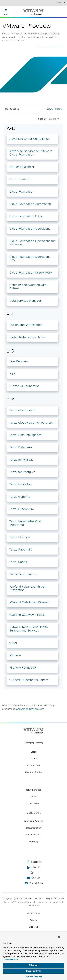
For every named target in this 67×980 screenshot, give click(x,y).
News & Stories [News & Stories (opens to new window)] (33, 790)
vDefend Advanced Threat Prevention (27, 588)
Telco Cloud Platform (24, 574)
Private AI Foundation (24, 386)
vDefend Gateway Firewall (27, 615)
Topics (33, 797)
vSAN (13, 643)
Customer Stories (33, 772)
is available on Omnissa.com (29, 709)
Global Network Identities (27, 337)
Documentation (34, 828)
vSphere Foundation (23, 668)
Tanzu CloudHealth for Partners (31, 423)
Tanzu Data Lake (21, 447)
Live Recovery (19, 361)
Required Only (34, 971)
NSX (12, 374)
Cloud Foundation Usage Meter (31, 273)
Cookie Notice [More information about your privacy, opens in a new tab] (11, 960)
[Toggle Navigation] (6, 10)
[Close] (59, 937)
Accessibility (34, 913)
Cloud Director (19, 179)
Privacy (34, 920)
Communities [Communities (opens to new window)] (33, 765)
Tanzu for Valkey (21, 484)
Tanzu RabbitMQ (21, 550)
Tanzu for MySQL (21, 460)
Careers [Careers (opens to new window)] (33, 759)
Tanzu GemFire (20, 497)
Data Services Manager (25, 301)
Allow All (33, 965)
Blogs (34, 752)
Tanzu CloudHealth (22, 410)
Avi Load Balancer (22, 167)
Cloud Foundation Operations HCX (30, 259)
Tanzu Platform (20, 537)
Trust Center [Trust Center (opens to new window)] (33, 804)
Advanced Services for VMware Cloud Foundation (31, 153)
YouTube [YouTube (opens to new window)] (34, 878)
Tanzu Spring (18, 562)
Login (60, 3)
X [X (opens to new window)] (34, 873)
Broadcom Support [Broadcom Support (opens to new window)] (34, 821)
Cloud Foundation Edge (26, 216)
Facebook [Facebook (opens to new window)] (34, 862)
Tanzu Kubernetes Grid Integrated (25, 523)
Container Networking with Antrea (28, 287)
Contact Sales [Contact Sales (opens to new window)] (34, 883)
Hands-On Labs (34, 835)
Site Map (33, 927)
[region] (33, 956)
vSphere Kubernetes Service (29, 680)
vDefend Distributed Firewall (29, 603)
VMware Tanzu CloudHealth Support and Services (29, 629)
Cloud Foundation (22, 192)
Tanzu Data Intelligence (25, 435)
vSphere (15, 655)
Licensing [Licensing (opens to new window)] (33, 842)
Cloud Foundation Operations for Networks (32, 243)
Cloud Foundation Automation (30, 204)
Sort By (50, 119)
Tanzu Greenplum (22, 509)
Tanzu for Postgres (22, 472)
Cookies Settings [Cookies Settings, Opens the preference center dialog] (33, 977)
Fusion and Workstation (26, 325)
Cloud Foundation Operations (30, 229)
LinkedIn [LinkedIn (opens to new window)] (33, 867)
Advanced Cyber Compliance (29, 139)
